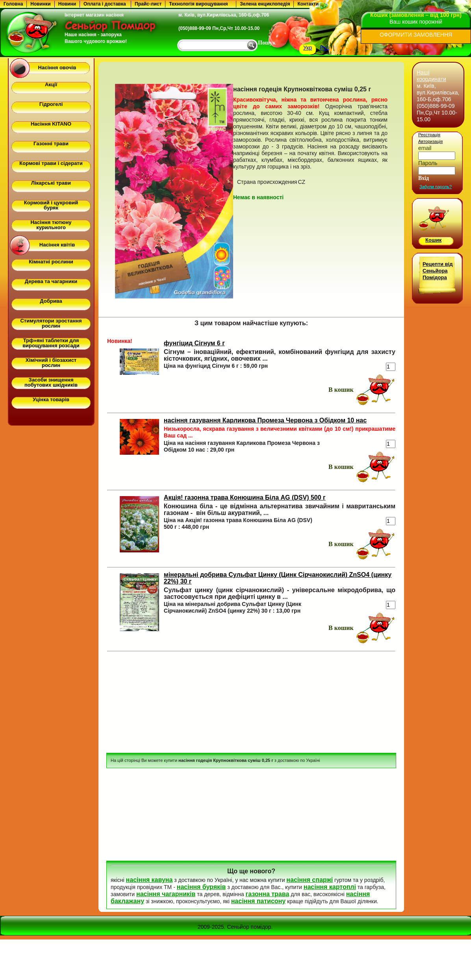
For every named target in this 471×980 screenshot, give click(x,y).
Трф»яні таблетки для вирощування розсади (51, 343)
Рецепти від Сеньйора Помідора (438, 271)
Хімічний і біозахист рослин (51, 363)
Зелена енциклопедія (265, 4)
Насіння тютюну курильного (51, 225)
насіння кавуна (149, 880)
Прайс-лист (148, 4)
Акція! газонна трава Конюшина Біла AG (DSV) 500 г (245, 497)
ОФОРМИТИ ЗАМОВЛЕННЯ (416, 35)
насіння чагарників (166, 894)
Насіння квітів (57, 245)
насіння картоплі (330, 887)
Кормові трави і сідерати (51, 163)
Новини (67, 4)
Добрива (51, 301)
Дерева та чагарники (51, 281)
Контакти (308, 4)
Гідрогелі (51, 104)
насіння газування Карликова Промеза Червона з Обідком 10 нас (265, 420)
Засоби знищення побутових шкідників (51, 382)
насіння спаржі (310, 880)
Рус (324, 48)
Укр (308, 48)
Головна (13, 4)
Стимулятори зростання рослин (51, 323)
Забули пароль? (436, 187)
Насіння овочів (57, 68)
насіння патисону (258, 901)
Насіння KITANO (51, 124)
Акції (51, 84)
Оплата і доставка (105, 4)
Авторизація (430, 141)
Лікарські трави (51, 183)
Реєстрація (429, 135)
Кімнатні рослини (51, 262)
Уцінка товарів (51, 399)
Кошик (433, 240)
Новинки (40, 4)
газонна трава (267, 894)
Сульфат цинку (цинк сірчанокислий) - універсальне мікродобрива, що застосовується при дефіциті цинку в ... (280, 593)
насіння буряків (201, 887)
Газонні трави (51, 144)
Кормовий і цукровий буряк (51, 205)
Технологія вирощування (198, 4)
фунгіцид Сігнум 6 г (194, 343)
